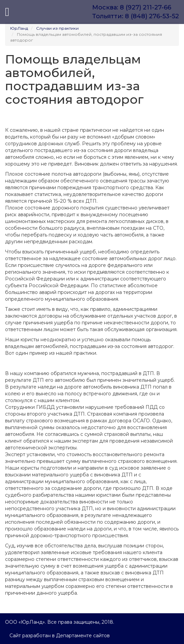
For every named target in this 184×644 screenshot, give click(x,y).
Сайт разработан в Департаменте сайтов (60, 636)
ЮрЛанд (19, 28)
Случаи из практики (57, 28)
